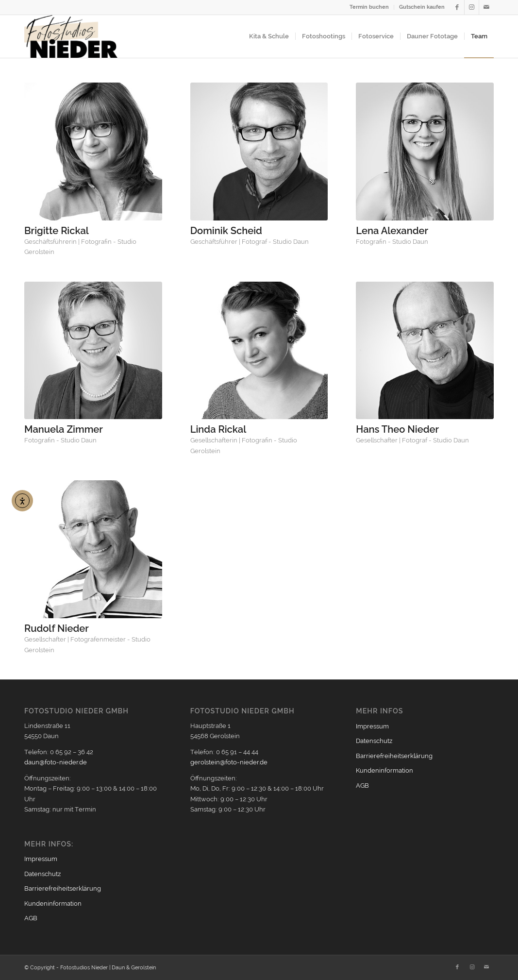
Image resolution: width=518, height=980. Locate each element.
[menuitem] (369, 7)
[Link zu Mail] (486, 7)
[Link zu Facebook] (457, 7)
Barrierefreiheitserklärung (63, 888)
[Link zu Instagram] (472, 7)
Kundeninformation (53, 904)
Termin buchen (369, 7)
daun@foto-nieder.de (56, 762)
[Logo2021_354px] (71, 36)
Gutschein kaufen (422, 7)
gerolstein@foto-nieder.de (229, 762)
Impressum (41, 859)
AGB (31, 918)
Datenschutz (42, 874)
